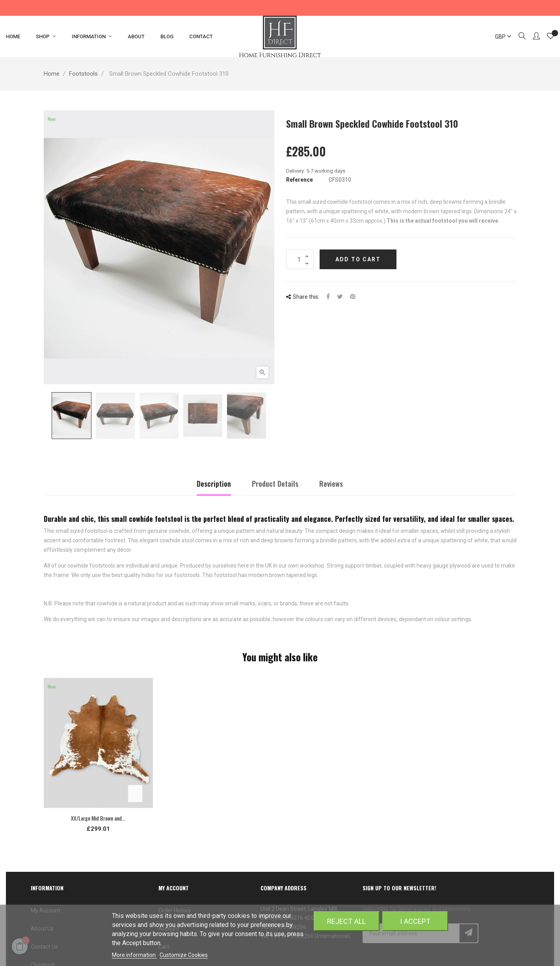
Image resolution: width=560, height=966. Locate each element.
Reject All (346, 921)
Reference (300, 180)
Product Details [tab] (275, 484)
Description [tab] (214, 484)
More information (134, 955)
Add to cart (358, 259)
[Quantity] (300, 259)
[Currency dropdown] (500, 37)
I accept (415, 921)
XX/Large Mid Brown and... (98, 818)
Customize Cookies (184, 955)
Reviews (331, 484)
